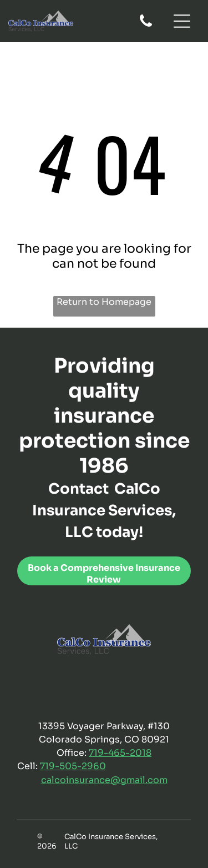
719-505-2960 (73, 766)
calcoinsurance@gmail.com (104, 780)
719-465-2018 (120, 753)
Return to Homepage (104, 302)
